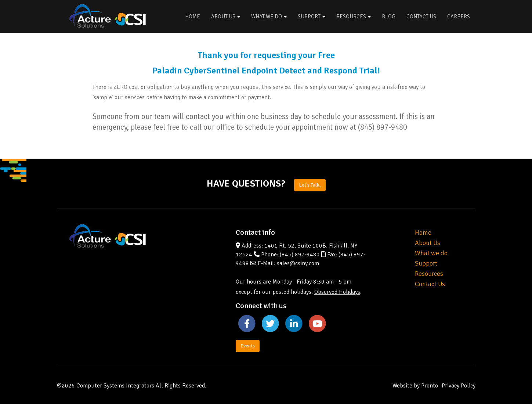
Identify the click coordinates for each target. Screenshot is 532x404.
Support (312, 17)
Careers (459, 17)
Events (248, 346)
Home (193, 17)
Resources (354, 17)
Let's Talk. (310, 185)
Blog (389, 17)
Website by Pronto (415, 386)
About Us (226, 17)
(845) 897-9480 (300, 255)
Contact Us (421, 17)
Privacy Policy (459, 386)
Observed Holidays (337, 292)
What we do (431, 253)
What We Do (269, 17)
